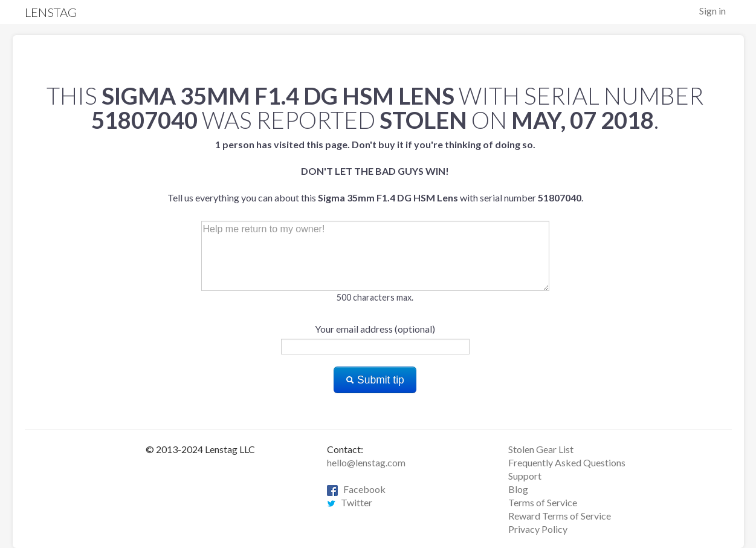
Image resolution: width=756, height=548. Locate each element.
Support (525, 476)
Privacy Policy (538, 529)
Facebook (356, 489)
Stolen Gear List (541, 449)
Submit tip (375, 380)
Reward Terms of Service (560, 516)
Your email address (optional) (375, 329)
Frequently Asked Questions (567, 462)
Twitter (350, 502)
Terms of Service (543, 502)
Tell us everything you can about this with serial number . (375, 171)
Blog (518, 489)
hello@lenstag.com (366, 462)
